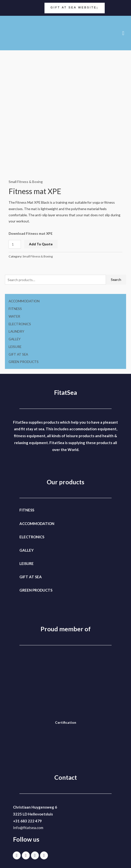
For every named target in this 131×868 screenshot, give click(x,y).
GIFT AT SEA (18, 354)
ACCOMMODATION (24, 301)
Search (116, 280)
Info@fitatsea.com (28, 828)
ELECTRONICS (20, 324)
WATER (14, 316)
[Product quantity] (15, 244)
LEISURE (15, 347)
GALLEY (15, 339)
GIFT (24, 577)
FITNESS (15, 309)
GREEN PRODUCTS (24, 362)
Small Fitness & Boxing (26, 182)
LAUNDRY (16, 331)
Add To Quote (41, 244)
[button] (123, 33)
